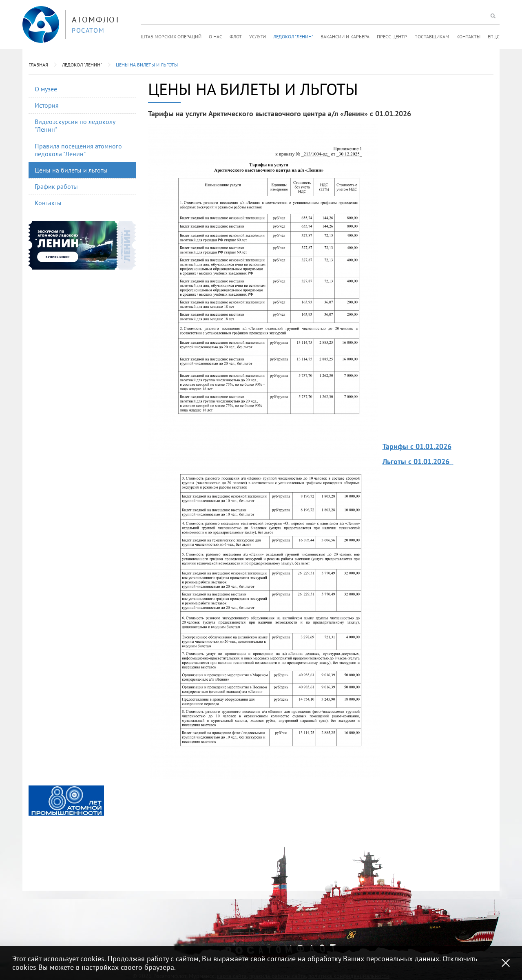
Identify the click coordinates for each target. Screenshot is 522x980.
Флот (236, 37)
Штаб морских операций (171, 37)
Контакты (468, 37)
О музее (46, 89)
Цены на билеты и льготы (147, 65)
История (47, 105)
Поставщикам (432, 37)
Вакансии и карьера (345, 37)
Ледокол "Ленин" (293, 37)
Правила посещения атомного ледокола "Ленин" (78, 150)
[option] (66, 801)
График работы (56, 186)
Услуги (258, 37)
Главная (38, 65)
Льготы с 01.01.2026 (417, 461)
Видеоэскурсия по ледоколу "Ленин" (75, 125)
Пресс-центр (392, 37)
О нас (216, 37)
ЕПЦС (494, 37)
